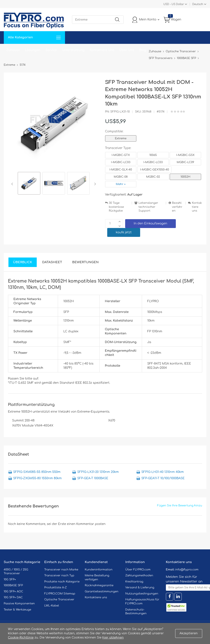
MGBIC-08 (121, 177)
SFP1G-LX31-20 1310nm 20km (98, 472)
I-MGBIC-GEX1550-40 (155, 170)
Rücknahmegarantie (99, 585)
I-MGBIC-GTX (121, 155)
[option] (29, 184)
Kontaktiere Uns (102, 50)
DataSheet (52, 262)
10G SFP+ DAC (13, 597)
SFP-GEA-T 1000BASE (93, 478)
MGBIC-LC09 (185, 162)
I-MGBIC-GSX (185, 155)
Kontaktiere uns (197, 207)
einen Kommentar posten (86, 524)
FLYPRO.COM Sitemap (60, 594)
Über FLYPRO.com (138, 570)
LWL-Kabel (52, 606)
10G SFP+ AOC (14, 592)
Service (51, 50)
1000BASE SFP (13, 585)
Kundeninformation (99, 570)
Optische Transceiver (59, 600)
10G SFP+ (10, 580)
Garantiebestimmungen (102, 592)
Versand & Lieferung (140, 588)
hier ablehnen (113, 638)
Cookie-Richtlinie (21, 638)
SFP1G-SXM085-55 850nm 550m (37, 472)
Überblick (23, 262)
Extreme (121, 138)
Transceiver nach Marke (61, 570)
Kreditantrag (134, 582)
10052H (185, 177)
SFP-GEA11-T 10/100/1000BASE (163, 478)
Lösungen (33, 50)
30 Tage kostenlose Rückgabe (117, 207)
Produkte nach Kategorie (62, 582)
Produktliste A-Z (56, 588)
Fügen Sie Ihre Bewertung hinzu (180, 506)
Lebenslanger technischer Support (148, 207)
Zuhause (13, 50)
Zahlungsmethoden (139, 576)
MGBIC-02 (153, 177)
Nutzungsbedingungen (142, 594)
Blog (143, 50)
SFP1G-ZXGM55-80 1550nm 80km (38, 478)
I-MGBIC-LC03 (121, 162)
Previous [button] (13, 184)
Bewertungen (85, 262)
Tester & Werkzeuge (18, 610)
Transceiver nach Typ (59, 576)
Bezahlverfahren (177, 207)
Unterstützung (73, 50)
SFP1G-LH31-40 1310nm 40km (163, 472)
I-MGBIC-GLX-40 (121, 170)
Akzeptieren (189, 633)
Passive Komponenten (19, 604)
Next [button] (94, 184)
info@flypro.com (187, 570)
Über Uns (127, 50)
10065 (153, 155)
